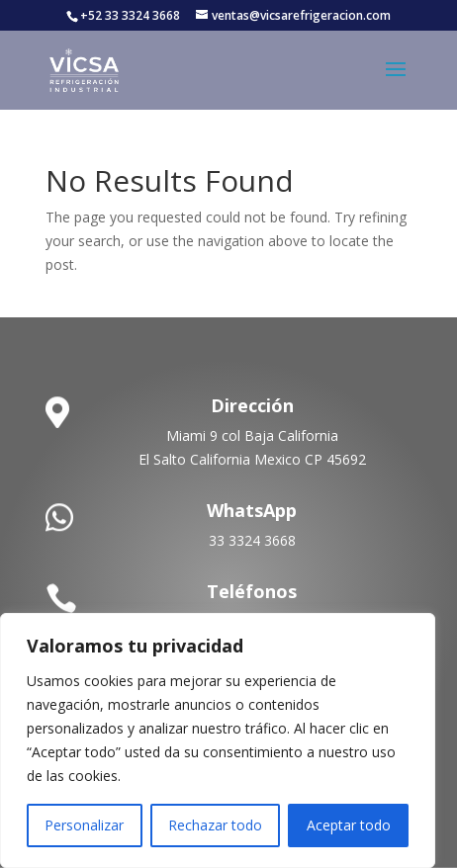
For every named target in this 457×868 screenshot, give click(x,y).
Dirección (252, 405)
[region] (218, 740)
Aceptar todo (349, 825)
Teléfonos (252, 591)
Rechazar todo (215, 825)
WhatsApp (252, 510)
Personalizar (84, 825)
